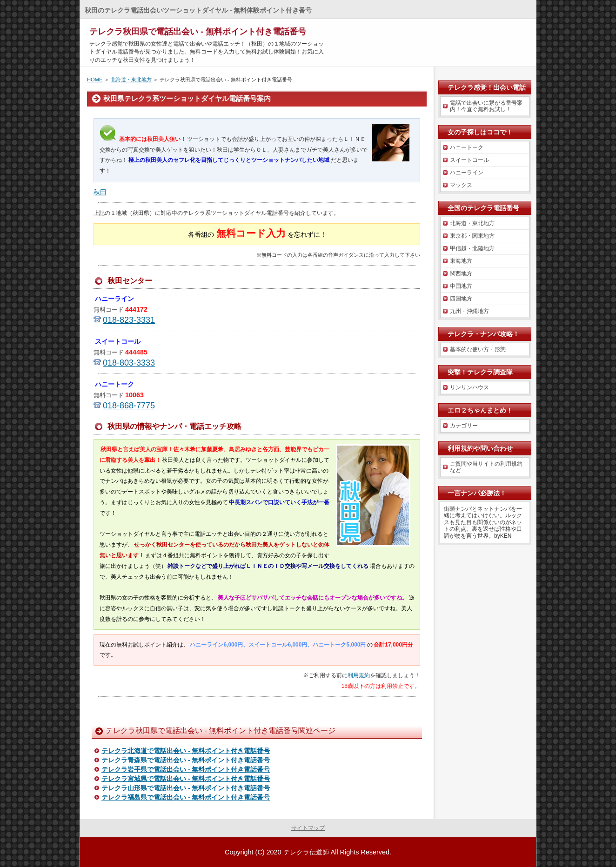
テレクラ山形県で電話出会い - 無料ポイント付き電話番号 (186, 788)
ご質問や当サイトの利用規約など (486, 467)
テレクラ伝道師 (306, 852)
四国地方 (461, 299)
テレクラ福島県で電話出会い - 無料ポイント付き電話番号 (186, 797)
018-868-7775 (129, 406)
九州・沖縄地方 (469, 311)
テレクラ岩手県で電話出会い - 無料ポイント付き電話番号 (186, 769)
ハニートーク (467, 147)
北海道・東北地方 (131, 80)
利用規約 (359, 675)
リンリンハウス (469, 387)
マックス (461, 185)
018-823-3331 (129, 320)
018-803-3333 (129, 363)
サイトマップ (308, 828)
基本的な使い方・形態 (478, 349)
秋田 (100, 192)
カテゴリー (464, 426)
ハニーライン (467, 173)
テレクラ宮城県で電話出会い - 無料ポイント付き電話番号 (186, 779)
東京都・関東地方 (472, 236)
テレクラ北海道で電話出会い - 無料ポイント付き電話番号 (186, 751)
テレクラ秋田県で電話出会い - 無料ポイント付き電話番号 (198, 32)
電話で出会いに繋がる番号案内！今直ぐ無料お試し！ (486, 106)
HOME (95, 80)
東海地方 (461, 261)
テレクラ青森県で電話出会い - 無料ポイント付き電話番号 (186, 760)
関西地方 (461, 273)
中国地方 (461, 286)
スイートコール (469, 160)
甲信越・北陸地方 (472, 248)
